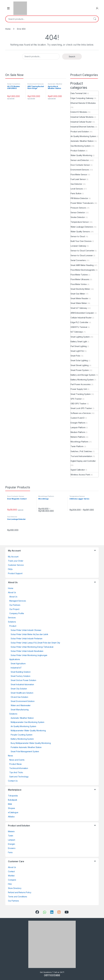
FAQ (10, 884)
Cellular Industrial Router (81, 318)
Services (12, 618)
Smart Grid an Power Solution (23, 680)
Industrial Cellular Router (81, 122)
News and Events (17, 760)
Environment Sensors (36, 84)
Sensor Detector (78, 212)
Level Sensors (77, 189)
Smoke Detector (78, 217)
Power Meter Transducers (82, 203)
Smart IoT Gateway (79, 308)
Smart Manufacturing (20, 710)
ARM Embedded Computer (82, 313)
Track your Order (16, 561)
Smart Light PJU (77, 351)
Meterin (11, 831)
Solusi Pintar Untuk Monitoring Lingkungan (29, 655)
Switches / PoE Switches (81, 451)
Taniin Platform (77, 446)
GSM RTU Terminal (79, 327)
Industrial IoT (16, 668)
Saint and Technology (19, 777)
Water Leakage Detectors (82, 227)
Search (95, 19)
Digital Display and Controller (83, 461)
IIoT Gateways (77, 332)
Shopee (12, 808)
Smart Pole (75, 356)
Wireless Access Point (80, 475)
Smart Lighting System (80, 337)
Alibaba (11, 817)
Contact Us (13, 781)
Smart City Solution (19, 689)
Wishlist (11, 876)
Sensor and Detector (80, 160)
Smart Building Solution (21, 672)
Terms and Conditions (18, 897)
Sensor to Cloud (78, 236)
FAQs (10, 569)
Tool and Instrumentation (81, 456)
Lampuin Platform (78, 427)
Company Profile (17, 613)
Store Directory (15, 888)
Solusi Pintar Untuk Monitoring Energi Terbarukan (32, 647)
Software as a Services (81, 413)
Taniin (11, 836)
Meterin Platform (78, 437)
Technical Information (19, 768)
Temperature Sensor (80, 222)
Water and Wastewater (21, 705)
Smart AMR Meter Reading (82, 265)
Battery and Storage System (83, 375)
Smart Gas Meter (78, 294)
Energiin (12, 844)
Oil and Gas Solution (19, 697)
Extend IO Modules (79, 112)
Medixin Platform (78, 432)
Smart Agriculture (18, 663)
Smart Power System (80, 370)
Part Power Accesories (81, 384)
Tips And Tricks (16, 772)
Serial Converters (14, 84)
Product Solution (78, 151)
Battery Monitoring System (82, 380)
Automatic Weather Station (82, 141)
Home (8, 29)
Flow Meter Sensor (79, 175)
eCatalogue (13, 812)
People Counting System (22, 735)
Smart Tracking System (81, 394)
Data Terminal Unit (78, 93)
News (10, 756)
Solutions (12, 622)
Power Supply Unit (79, 389)
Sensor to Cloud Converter (82, 251)
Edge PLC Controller (79, 322)
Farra (10, 852)
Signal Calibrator (78, 470)
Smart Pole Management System (25, 751)
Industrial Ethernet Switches (82, 127)
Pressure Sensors (78, 208)
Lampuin (12, 840)
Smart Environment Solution (23, 701)
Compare (12, 880)
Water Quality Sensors (80, 232)
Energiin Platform (78, 423)
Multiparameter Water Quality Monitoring (28, 731)
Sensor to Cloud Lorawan (82, 255)
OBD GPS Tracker (78, 404)
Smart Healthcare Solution (22, 693)
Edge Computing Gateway (82, 98)
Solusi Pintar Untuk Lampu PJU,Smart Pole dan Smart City (35, 643)
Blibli (10, 804)
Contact (11, 871)
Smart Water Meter (79, 303)
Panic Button (76, 193)
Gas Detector (76, 184)
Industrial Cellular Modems (82, 117)
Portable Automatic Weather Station (26, 747)
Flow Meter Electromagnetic (83, 270)
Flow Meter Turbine (79, 275)
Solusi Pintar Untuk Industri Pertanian (27, 638)
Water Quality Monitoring (81, 155)
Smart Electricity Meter (80, 289)
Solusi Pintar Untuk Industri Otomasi (26, 630)
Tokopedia (13, 796)
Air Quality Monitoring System (83, 136)
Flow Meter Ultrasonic (80, 279)
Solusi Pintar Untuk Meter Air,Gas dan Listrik (29, 634)
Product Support (15, 573)
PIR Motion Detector (79, 198)
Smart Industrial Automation (22, 684)
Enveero (12, 848)
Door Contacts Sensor (80, 165)
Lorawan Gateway (78, 246)
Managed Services (18, 601)
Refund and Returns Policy (20, 892)
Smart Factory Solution (21, 676)
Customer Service (16, 565)
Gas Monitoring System (81, 146)
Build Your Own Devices (81, 241)
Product (13, 626)
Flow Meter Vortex (79, 284)
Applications (15, 659)
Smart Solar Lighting (79, 360)
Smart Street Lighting (80, 365)
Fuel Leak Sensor (78, 179)
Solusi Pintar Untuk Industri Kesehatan (27, 651)
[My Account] (97, 8)
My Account (13, 557)
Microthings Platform (79, 442)
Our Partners (15, 605)
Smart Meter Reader (79, 298)
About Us (12, 592)
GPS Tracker (76, 399)
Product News (16, 764)
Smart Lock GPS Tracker (81, 408)
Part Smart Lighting (79, 346)
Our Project (14, 609)
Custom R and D (78, 418)
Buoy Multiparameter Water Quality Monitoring (31, 743)
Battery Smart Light (79, 342)
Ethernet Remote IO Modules (83, 103)
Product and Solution (80, 132)
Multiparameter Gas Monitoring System (27, 722)
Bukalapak (13, 800)
